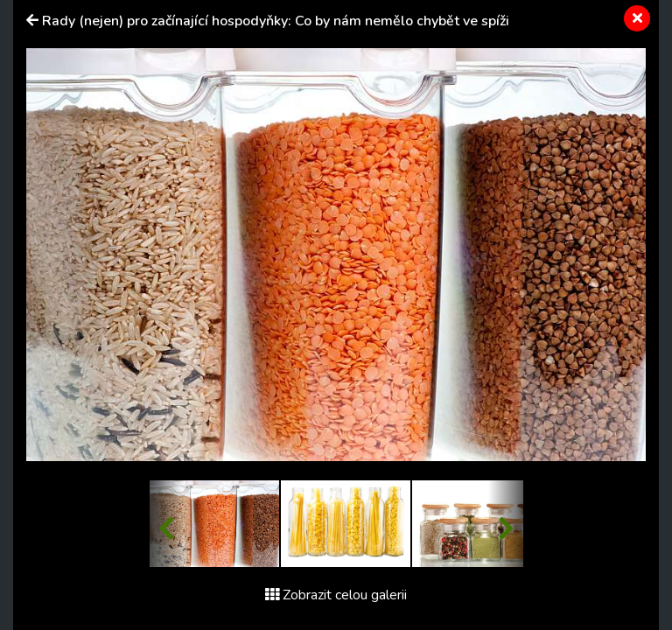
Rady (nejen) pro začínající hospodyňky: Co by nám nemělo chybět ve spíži (276, 21)
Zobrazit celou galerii (336, 595)
